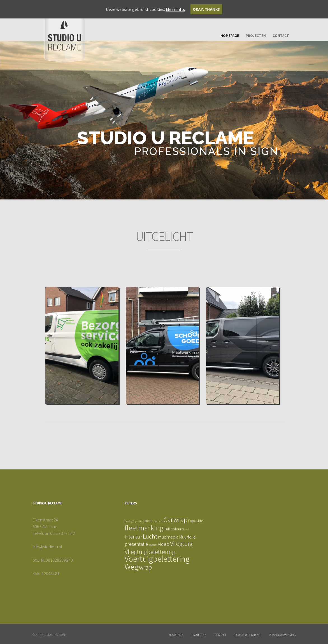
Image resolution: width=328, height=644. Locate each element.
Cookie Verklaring (248, 635)
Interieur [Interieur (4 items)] (133, 537)
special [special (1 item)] (153, 545)
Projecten (256, 36)
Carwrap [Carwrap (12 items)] (175, 520)
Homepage (230, 36)
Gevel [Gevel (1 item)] (186, 529)
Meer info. (175, 9)
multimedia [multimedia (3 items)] (168, 537)
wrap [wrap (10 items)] (145, 567)
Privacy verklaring (282, 635)
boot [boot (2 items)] (149, 521)
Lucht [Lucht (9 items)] (150, 536)
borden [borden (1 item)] (158, 521)
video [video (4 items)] (164, 544)
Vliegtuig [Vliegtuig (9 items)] (181, 544)
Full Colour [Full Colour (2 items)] (173, 529)
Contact (281, 36)
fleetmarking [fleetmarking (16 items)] (144, 528)
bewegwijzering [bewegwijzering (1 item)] (134, 521)
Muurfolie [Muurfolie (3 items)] (188, 537)
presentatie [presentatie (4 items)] (136, 544)
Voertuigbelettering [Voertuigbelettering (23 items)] (157, 559)
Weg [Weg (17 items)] (131, 567)
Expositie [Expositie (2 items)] (196, 521)
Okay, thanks (206, 9)
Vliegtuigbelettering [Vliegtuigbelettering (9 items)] (150, 552)
